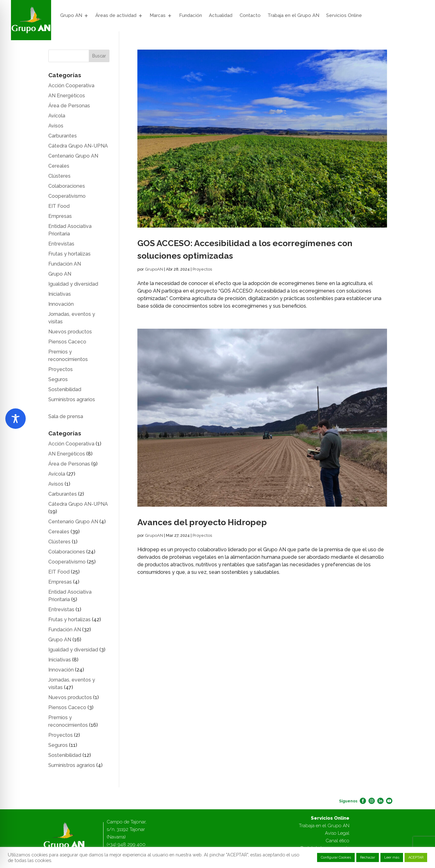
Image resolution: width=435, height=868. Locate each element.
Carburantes (63, 136)
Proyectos (202, 269)
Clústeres (59, 176)
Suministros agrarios (72, 399)
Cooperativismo (67, 196)
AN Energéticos (67, 96)
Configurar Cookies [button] (336, 857)
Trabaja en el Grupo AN (293, 15)
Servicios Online (344, 15)
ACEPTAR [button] (416, 857)
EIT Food (59, 206)
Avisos (56, 126)
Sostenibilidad (65, 389)
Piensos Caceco (67, 342)
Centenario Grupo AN (73, 156)
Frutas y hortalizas (69, 254)
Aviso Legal (337, 833)
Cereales (59, 166)
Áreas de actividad (116, 15)
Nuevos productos (70, 332)
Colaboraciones (67, 186)
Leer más (392, 857)
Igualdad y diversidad (73, 284)
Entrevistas (61, 244)
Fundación (191, 15)
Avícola (57, 116)
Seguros (58, 379)
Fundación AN (65, 264)
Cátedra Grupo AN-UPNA (78, 146)
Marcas (158, 15)
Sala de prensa (66, 416)
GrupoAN (154, 269)
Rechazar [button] (368, 857)
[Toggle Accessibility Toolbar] (16, 419)
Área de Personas (69, 106)
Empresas (60, 216)
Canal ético (337, 841)
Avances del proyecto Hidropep (202, 522)
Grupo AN (71, 15)
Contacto (250, 15)
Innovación (61, 304)
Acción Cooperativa (71, 86)
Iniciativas (60, 294)
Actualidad (221, 15)
